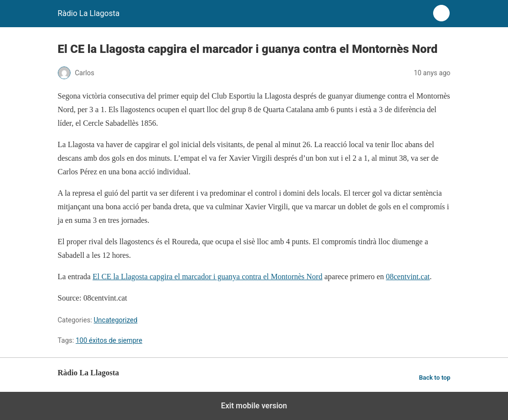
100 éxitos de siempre (109, 340)
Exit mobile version (254, 406)
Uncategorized (116, 320)
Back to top (435, 378)
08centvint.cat (408, 277)
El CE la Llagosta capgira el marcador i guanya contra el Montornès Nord (207, 277)
